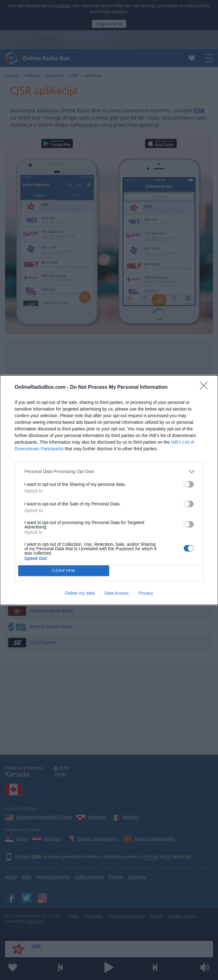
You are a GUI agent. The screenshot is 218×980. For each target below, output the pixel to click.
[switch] (189, 484)
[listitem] (109, 472)
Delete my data (80, 593)
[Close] (206, 388)
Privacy (146, 593)
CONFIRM (64, 571)
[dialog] (109, 490)
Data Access (117, 593)
